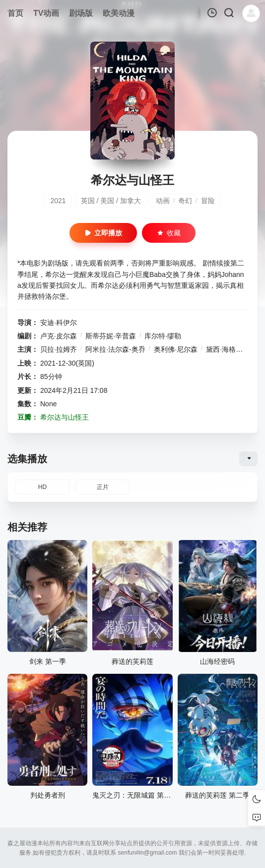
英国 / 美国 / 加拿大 (111, 201)
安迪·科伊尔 (59, 323)
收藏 (169, 233)
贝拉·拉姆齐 (59, 349)
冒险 (208, 201)
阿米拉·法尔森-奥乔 (115, 349)
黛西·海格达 (224, 349)
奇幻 (185, 201)
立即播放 (103, 233)
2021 (58, 201)
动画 (163, 201)
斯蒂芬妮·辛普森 (111, 336)
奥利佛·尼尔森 (176, 349)
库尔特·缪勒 (163, 336)
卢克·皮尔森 (59, 336)
